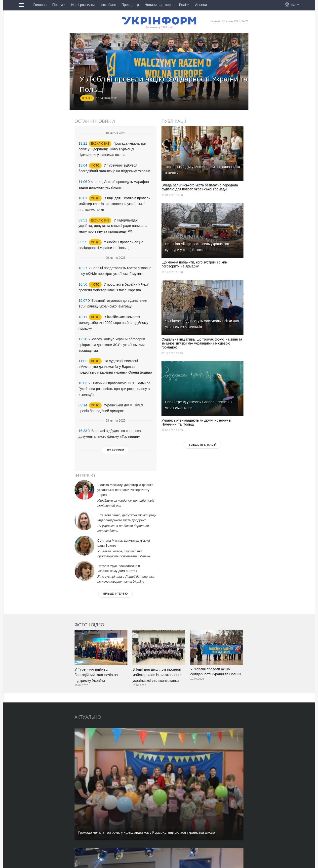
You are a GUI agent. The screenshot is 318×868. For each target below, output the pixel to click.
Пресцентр (130, 5)
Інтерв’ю (85, 473)
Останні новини (95, 121)
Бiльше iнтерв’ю (116, 591)
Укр (293, 5)
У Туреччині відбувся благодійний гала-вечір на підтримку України (95, 672)
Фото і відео (89, 622)
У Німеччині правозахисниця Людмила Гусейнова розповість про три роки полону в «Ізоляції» (114, 368)
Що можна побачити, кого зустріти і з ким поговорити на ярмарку (194, 264)
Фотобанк (108, 5)
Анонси (201, 5)
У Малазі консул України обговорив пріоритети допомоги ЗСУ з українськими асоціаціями (112, 328)
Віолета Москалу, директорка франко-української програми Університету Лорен (126, 487)
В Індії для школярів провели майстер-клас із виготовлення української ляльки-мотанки (115, 198)
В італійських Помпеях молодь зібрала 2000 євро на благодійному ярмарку (113, 308)
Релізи (184, 5)
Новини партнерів (159, 5)
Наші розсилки (83, 5)
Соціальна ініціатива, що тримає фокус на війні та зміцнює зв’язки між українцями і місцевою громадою (202, 343)
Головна (40, 5)
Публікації (174, 121)
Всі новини (116, 426)
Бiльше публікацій (202, 445)
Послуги (59, 5)
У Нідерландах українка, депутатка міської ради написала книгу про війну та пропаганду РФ (113, 219)
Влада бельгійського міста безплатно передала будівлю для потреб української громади (200, 187)
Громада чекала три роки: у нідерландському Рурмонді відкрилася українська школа (112, 148)
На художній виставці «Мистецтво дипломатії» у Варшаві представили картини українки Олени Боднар (115, 348)
